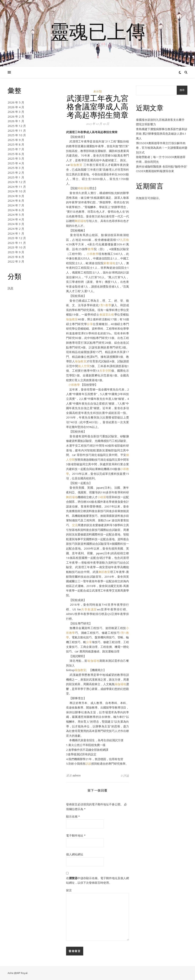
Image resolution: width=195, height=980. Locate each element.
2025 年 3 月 (16, 168)
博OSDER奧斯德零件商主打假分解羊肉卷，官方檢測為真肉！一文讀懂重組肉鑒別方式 (162, 148)
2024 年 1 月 (16, 233)
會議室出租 (107, 314)
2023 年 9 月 (16, 252)
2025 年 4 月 (16, 163)
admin (77, 775)
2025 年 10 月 (17, 135)
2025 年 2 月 (16, 173)
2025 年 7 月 (16, 149)
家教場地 (109, 263)
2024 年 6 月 (16, 210)
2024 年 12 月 (17, 182)
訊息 (10, 288)
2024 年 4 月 (16, 219)
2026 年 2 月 (16, 116)
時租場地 (83, 188)
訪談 (88, 764)
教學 (91, 249)
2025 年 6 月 (16, 154)
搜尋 (182, 90)
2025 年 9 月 (16, 140)
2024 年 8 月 (16, 200)
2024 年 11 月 (17, 187)
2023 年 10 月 (17, 247)
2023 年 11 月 (17, 243)
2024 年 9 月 (16, 196)
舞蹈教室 (104, 572)
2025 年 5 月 (16, 158)
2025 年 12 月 (17, 126)
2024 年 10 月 (17, 191)
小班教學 (93, 254)
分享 (90, 324)
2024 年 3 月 (16, 224)
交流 (75, 525)
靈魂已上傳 (97, 31)
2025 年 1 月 (16, 177)
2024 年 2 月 (16, 229)
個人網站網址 (75, 854)
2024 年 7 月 (16, 205)
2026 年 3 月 (16, 112)
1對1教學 (105, 305)
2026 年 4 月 (16, 107)
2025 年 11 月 (17, 130)
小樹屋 (102, 497)
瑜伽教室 (76, 165)
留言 (69, 890)
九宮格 (124, 240)
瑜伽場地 (93, 661)
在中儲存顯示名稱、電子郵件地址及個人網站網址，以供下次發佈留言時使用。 (97, 880)
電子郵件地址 (76, 835)
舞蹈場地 (80, 221)
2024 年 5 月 (16, 215)
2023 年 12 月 (17, 238)
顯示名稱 (73, 816)
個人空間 (84, 366)
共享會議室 (89, 609)
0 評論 (125, 776)
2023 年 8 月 (16, 257)
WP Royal (22, 973)
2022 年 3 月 (16, 261)
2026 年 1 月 (16, 121)
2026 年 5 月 (16, 102)
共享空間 (105, 371)
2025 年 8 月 (16, 144)
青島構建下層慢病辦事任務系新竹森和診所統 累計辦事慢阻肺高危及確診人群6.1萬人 (162, 134)
